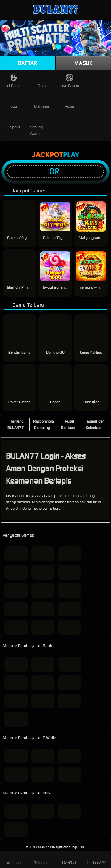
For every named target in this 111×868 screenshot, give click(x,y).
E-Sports (14, 122)
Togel (14, 102)
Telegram (42, 859)
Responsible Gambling (43, 425)
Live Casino (69, 81)
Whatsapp (15, 859)
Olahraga (42, 102)
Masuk (83, 63)
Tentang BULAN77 (16, 425)
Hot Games (14, 81)
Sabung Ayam (38, 125)
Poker (70, 102)
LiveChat (69, 859)
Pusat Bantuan (68, 425)
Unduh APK (96, 859)
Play (71, 155)
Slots (42, 81)
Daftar (28, 63)
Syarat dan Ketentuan (95, 425)
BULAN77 (43, 847)
